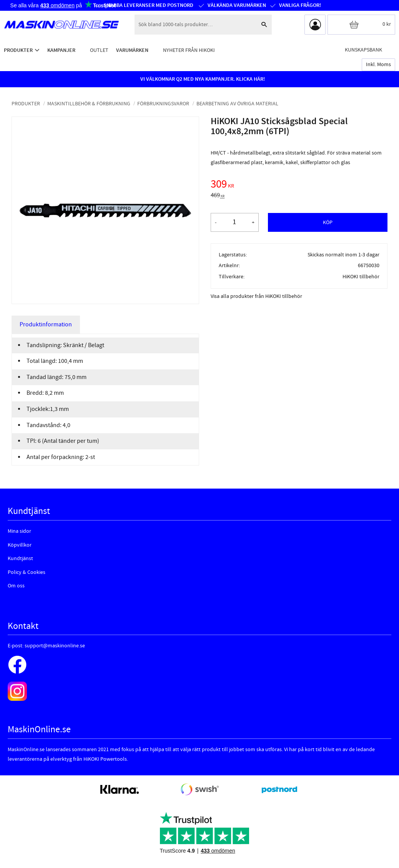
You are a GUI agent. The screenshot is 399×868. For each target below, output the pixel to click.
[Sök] (264, 25)
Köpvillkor (20, 545)
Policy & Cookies (27, 572)
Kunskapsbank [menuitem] (363, 50)
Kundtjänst (20, 559)
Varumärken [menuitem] (132, 50)
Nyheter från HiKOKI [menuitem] (189, 50)
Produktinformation (46, 324)
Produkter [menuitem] (18, 50)
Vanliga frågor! (300, 5)
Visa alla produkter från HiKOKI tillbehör (256, 296)
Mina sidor (19, 531)
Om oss (16, 586)
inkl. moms (378, 65)
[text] (299, 185)
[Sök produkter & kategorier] (195, 25)
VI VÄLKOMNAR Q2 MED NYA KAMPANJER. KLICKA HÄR (202, 79)
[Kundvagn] (361, 25)
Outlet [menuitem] (99, 50)
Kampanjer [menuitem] (61, 50)
